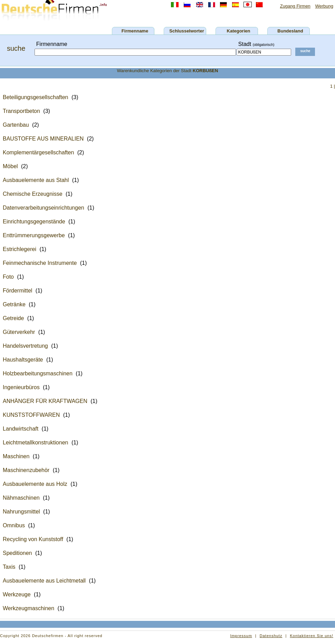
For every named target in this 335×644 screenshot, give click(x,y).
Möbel (10, 166)
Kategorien (239, 31)
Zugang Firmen (295, 6)
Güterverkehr (19, 332)
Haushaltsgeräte (23, 360)
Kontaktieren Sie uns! (312, 636)
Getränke (14, 304)
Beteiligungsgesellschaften (35, 97)
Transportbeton (21, 111)
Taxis (9, 567)
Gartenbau (16, 125)
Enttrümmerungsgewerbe (34, 235)
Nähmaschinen (21, 498)
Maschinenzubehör (26, 470)
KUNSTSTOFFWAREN (31, 415)
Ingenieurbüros (21, 387)
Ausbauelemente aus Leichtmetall (44, 581)
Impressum (241, 636)
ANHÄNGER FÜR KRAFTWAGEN (45, 401)
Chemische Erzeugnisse (33, 194)
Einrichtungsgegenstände (34, 222)
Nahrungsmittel (21, 512)
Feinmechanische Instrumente (40, 263)
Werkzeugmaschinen (28, 608)
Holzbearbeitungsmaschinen (38, 373)
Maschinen (16, 456)
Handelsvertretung (25, 346)
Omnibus (14, 525)
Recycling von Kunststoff (33, 539)
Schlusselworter (186, 31)
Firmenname (135, 31)
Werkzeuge (17, 594)
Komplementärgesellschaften (38, 152)
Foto (8, 277)
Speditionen (17, 553)
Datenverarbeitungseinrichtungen (44, 208)
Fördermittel (17, 291)
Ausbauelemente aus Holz (35, 484)
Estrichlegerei (20, 249)
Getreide (13, 318)
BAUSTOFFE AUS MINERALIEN (43, 139)
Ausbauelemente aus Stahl (36, 180)
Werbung (324, 6)
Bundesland (290, 31)
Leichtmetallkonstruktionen (35, 443)
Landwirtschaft (21, 429)
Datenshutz (271, 636)
